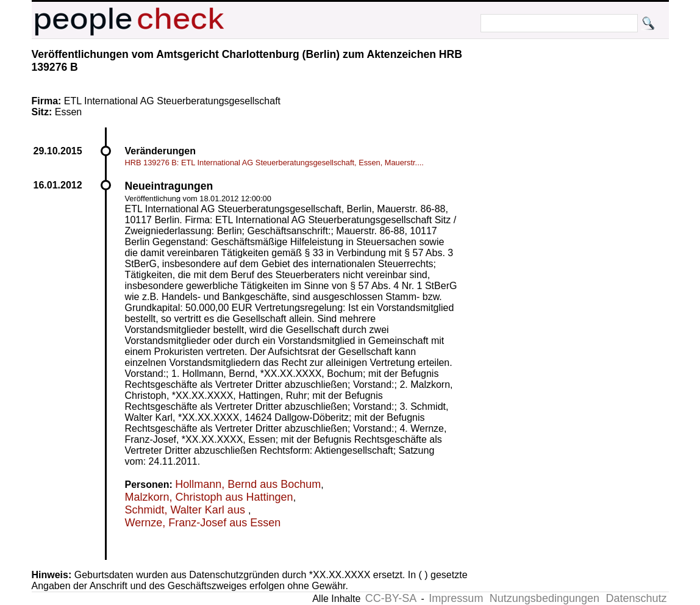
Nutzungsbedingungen (545, 598)
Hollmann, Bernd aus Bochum (248, 484)
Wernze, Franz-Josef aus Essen (203, 523)
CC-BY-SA (391, 598)
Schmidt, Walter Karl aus (187, 510)
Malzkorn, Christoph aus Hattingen (209, 497)
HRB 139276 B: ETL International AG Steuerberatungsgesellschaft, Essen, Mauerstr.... (274, 163)
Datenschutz (636, 598)
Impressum (456, 598)
